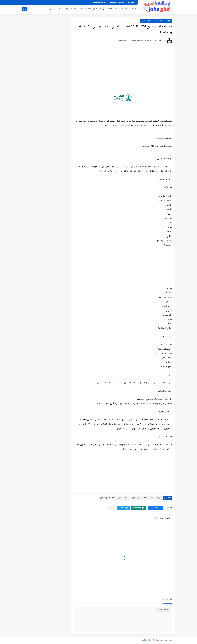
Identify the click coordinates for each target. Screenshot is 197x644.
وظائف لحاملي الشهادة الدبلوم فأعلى (114, 498)
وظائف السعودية (130, 9)
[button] (155, 508)
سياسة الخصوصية (117, 2)
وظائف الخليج (147, 640)
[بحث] (25, 9)
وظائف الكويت (85, 9)
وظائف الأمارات (113, 9)
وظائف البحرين (56, 9)
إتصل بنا (131, 2)
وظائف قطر (98, 9)
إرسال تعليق (163, 610)
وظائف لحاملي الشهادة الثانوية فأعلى (156, 21)
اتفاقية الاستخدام (99, 2)
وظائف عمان (70, 9)
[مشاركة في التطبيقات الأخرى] (112, 508)
